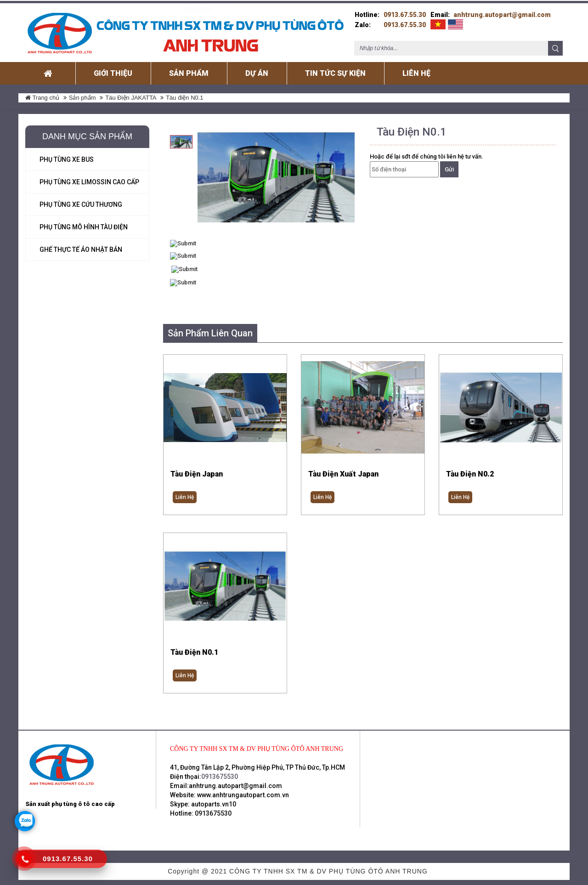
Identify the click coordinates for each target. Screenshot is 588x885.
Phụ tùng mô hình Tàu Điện (84, 224)
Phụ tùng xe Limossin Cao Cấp (89, 179)
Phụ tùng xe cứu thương (81, 201)
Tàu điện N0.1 (194, 650)
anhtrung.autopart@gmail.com (502, 11)
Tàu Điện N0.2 (470, 471)
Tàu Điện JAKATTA (131, 94)
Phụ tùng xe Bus (67, 156)
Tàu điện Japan (197, 471)
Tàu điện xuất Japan (343, 471)
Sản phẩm (82, 94)
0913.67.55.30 (405, 11)
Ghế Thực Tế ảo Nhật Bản (81, 246)
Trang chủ (42, 94)
